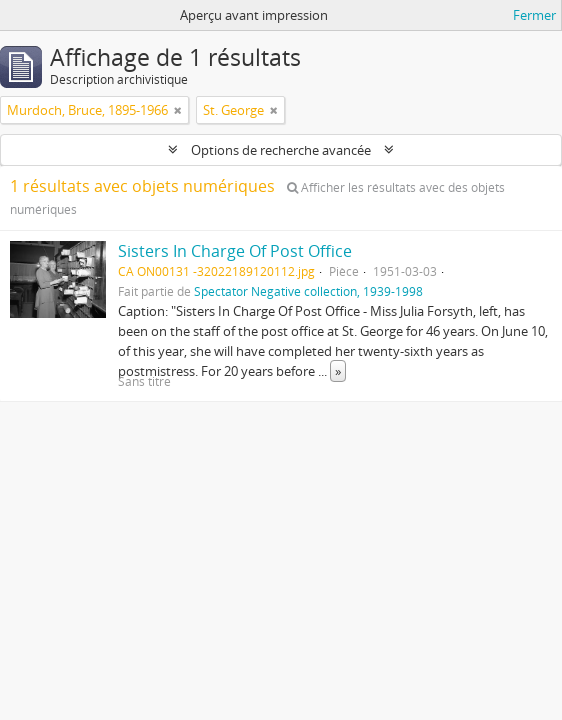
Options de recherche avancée (281, 150)
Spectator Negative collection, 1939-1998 (308, 291)
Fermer (534, 15)
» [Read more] (338, 371)
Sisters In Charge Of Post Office (235, 251)
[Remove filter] (178, 110)
